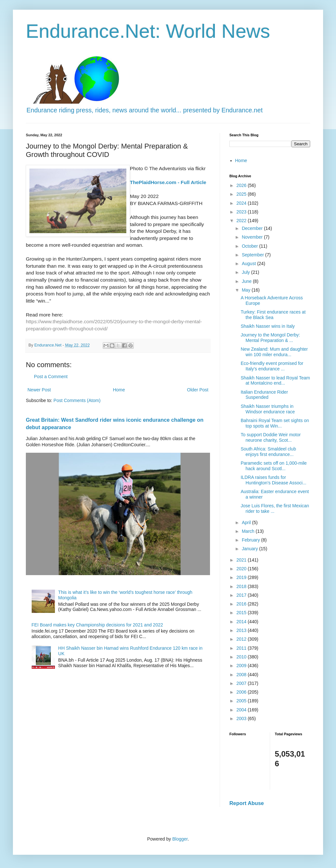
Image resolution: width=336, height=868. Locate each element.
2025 (242, 194)
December (253, 228)
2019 (242, 577)
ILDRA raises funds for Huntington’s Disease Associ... (273, 480)
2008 (242, 675)
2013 (242, 630)
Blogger (180, 839)
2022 (242, 221)
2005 (242, 701)
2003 (242, 718)
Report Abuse (247, 803)
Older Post (198, 390)
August (249, 263)
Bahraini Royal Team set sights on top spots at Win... (275, 423)
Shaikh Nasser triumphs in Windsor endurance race (268, 409)
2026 (242, 185)
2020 (242, 569)
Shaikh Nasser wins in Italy (268, 326)
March (249, 531)
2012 (242, 639)
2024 (242, 203)
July (246, 272)
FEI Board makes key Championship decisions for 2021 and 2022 (97, 625)
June (247, 281)
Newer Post (39, 390)
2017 (242, 595)
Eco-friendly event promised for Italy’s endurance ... (272, 366)
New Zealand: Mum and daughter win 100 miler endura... (274, 352)
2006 (242, 692)
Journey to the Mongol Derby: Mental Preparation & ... (270, 338)
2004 (242, 710)
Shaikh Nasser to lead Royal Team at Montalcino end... (275, 381)
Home (119, 390)
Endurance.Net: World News (148, 31)
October (250, 246)
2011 (242, 648)
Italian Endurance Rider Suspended (264, 395)
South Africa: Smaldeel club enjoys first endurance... (268, 452)
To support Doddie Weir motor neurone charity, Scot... (271, 437)
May (247, 290)
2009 (242, 666)
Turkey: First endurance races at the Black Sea (273, 315)
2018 (242, 586)
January (250, 549)
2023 (242, 212)
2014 (242, 622)
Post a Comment (51, 377)
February (251, 540)
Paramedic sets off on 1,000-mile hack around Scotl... (274, 466)
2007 (242, 683)
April (247, 522)
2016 (242, 604)
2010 (242, 657)
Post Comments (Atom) (77, 400)
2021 (242, 560)
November (253, 237)
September (253, 255)
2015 (242, 613)
